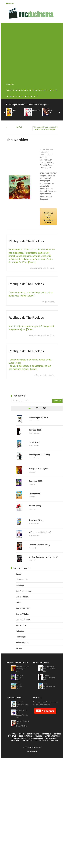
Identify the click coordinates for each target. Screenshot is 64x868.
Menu (10, 3)
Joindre (47, 335)
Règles (52, 302)
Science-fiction (22, 642)
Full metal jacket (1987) (38, 418)
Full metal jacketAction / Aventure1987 (49, 669)
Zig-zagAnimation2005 (19, 686)
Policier (19, 602)
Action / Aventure (23, 608)
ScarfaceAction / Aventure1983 (49, 677)
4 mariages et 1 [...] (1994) (39, 455)
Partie (46, 268)
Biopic (19, 574)
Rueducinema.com (35, 748)
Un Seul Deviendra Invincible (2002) (43, 557)
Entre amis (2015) (36, 520)
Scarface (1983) (35, 430)
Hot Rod (19, 127)
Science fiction (22, 597)
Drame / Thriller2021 (49, 112)
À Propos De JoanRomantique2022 (22, 669)
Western (20, 648)
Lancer (57, 401)
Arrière (45, 375)
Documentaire (22, 580)
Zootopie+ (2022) (36, 481)
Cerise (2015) (34, 442)
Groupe (40, 335)
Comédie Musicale (24, 591)
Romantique (21, 625)
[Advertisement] (29, 51)
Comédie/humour (23, 620)
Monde (40, 268)
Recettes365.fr (32, 751)
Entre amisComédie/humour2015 (22, 704)
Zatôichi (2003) (35, 506)
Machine (52, 375)
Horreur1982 (13, 111)
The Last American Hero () (40, 545)
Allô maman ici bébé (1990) (40, 532)
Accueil (13, 734)
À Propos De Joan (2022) (39, 469)
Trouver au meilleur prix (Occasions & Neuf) (48, 218)
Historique (20, 585)
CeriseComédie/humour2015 (49, 686)
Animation (20, 631)
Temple (52, 268)
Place (53, 335)
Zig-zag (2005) (35, 493)
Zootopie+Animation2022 (19, 677)
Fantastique (21, 637)
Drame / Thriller (22, 614)
